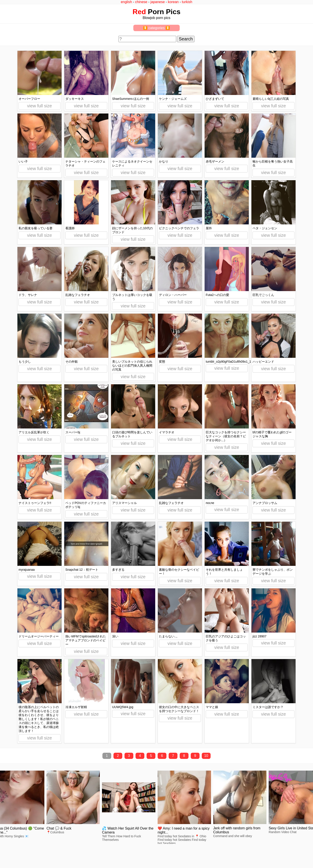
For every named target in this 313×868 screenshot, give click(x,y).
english (126, 2)
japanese (157, 2)
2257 (7, 853)
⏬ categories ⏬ (157, 28)
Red (139, 12)
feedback (19, 853)
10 (206, 756)
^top (234, 853)
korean (173, 2)
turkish (187, 2)
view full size (40, 106)
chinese (141, 2)
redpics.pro (238, 860)
